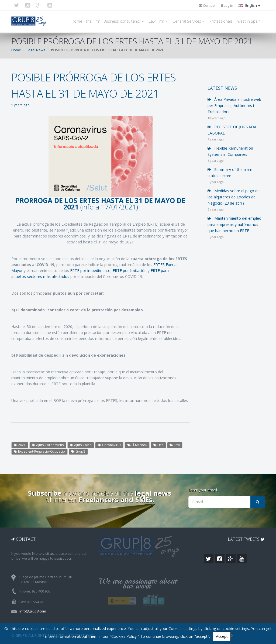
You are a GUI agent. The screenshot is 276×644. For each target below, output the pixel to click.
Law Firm (159, 21)
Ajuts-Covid (81, 445)
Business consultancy (125, 21)
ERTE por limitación (130, 271)
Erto (175, 445)
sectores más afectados (48, 276)
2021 (20, 445)
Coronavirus (109, 445)
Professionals (221, 21)
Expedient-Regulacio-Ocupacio (39, 451)
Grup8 (78, 451)
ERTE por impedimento (90, 271)
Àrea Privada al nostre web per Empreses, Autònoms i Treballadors (234, 106)
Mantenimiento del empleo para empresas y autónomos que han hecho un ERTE (234, 224)
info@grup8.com (33, 611)
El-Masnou (137, 445)
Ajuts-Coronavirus (48, 445)
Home (77, 21)
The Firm (93, 21)
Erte (158, 445)
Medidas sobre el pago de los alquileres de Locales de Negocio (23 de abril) (234, 197)
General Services (189, 21)
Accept (222, 636)
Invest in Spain (248, 21)
